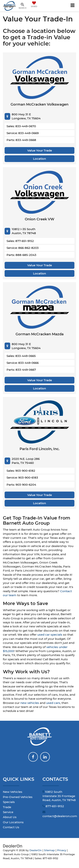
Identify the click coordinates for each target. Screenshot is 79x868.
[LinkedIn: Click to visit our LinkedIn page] (45, 757)
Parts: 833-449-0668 (21, 140)
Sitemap (49, 850)
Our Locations (13, 822)
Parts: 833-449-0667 (21, 370)
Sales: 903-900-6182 (21, 471)
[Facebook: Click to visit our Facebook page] (33, 757)
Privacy (62, 850)
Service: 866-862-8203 (23, 248)
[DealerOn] (13, 846)
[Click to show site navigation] (73, 6)
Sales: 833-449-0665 (21, 356)
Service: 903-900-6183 (22, 478)
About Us (10, 817)
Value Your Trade (40, 150)
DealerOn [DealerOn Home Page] (36, 850)
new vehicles (30, 703)
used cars (53, 703)
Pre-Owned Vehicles (18, 797)
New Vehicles (13, 792)
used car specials (50, 635)
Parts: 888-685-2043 (21, 255)
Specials (9, 802)
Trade (7, 807)
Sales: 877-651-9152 (20, 241)
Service (8, 812)
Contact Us (11, 827)
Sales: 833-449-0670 (21, 126)
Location (39, 159)
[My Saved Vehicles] (34, 5)
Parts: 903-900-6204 (21, 485)
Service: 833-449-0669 (23, 133)
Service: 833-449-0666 (23, 363)
